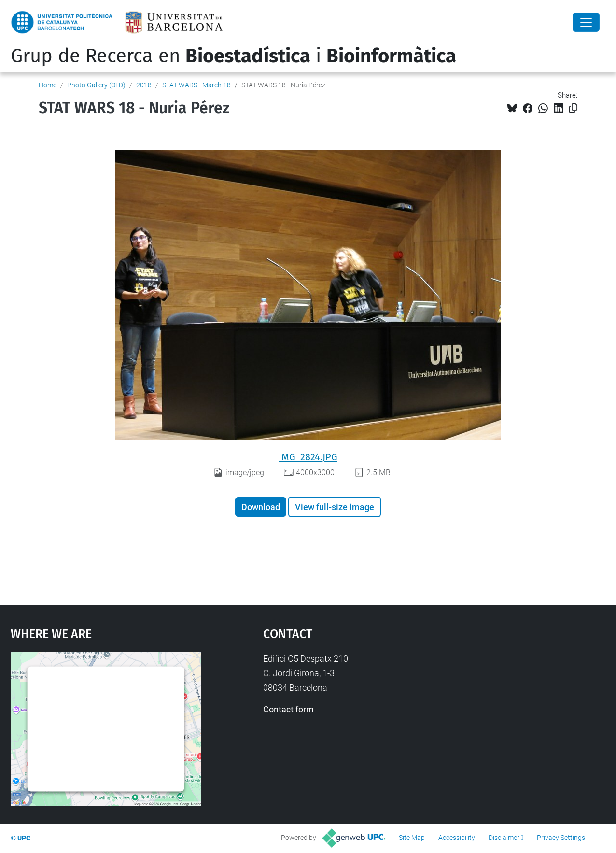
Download (261, 507)
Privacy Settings (561, 838)
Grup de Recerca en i (233, 56)
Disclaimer (504, 838)
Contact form (288, 709)
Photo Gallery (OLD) (96, 85)
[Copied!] (573, 108)
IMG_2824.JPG (308, 457)
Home (48, 85)
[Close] (586, 22)
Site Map (412, 838)
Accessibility (457, 838)
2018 (144, 85)
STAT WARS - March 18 (196, 85)
